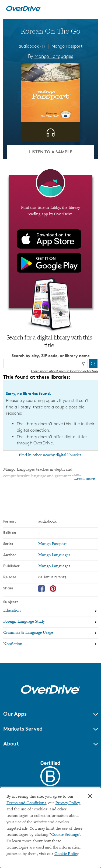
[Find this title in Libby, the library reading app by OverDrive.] (50, 242)
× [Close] (90, 796)
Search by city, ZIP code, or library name (51, 356)
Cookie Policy (66, 854)
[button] (50, 715)
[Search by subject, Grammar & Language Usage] (50, 633)
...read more (84, 479)
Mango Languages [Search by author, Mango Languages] (54, 56)
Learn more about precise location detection (64, 371)
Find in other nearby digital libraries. (51, 455)
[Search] (93, 364)
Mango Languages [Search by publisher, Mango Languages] (54, 566)
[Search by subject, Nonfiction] (50, 644)
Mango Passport (67, 46)
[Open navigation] (91, 9)
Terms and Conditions (26, 803)
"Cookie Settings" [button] (65, 835)
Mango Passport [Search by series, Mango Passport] (52, 544)
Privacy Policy (68, 803)
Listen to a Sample (51, 152)
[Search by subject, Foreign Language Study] (50, 622)
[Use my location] (83, 364)
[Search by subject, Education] (50, 611)
